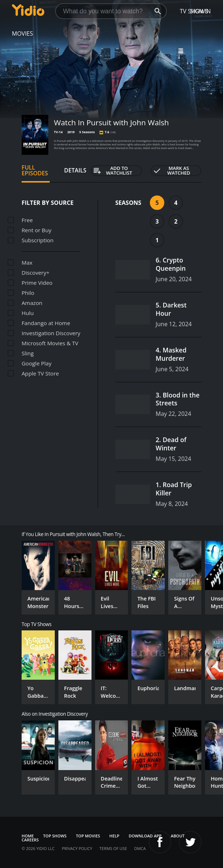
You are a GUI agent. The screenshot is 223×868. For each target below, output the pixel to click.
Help (115, 836)
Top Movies (88, 836)
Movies (23, 33)
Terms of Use (113, 848)
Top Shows (55, 836)
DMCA (140, 848)
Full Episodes (35, 170)
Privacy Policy (77, 848)
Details (75, 170)
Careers (30, 840)
